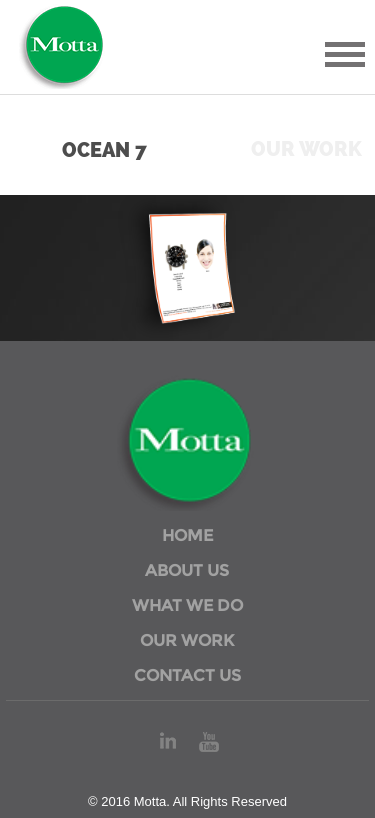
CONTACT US (187, 675)
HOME (187, 535)
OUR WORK (187, 640)
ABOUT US (187, 570)
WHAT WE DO (187, 605)
